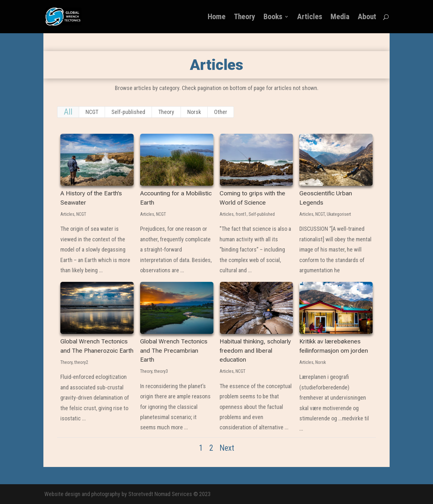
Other (221, 112)
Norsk (194, 112)
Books (273, 18)
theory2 (81, 362)
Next (227, 448)
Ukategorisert (339, 214)
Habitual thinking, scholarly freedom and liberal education (255, 350)
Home (217, 18)
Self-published (128, 112)
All (68, 112)
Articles (310, 18)
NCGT (92, 112)
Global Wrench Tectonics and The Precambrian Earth (173, 350)
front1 (241, 214)
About (367, 18)
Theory (245, 18)
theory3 (161, 371)
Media (340, 18)
